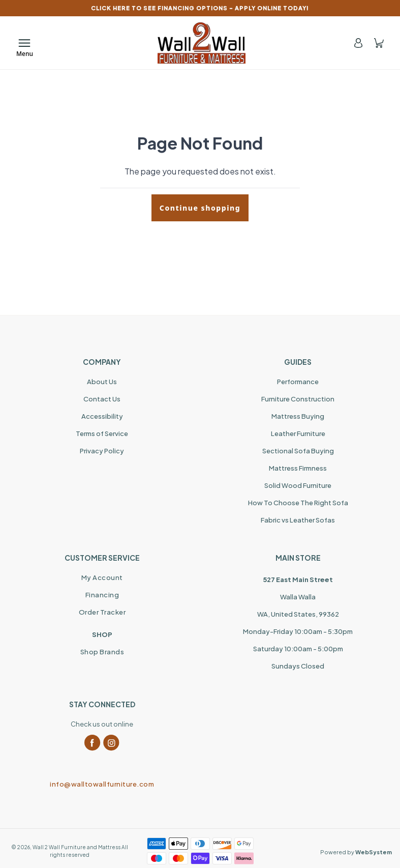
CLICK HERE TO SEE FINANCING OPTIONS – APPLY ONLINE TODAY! (200, 8)
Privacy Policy (102, 451)
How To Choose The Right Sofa (298, 503)
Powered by (356, 852)
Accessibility (102, 416)
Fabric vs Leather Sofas (298, 520)
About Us (102, 382)
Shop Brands (102, 652)
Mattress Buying (298, 416)
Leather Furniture (298, 433)
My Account (102, 577)
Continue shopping (200, 208)
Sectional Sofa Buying (298, 451)
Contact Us (102, 399)
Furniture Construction (298, 399)
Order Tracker (102, 612)
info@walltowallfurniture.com (102, 784)
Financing (102, 595)
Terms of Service (102, 433)
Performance (298, 382)
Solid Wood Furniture (298, 485)
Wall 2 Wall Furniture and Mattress (76, 847)
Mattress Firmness (298, 468)
